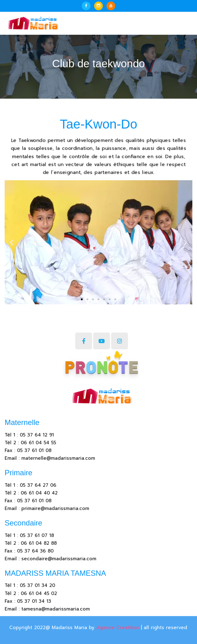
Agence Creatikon (118, 628)
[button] (82, 299)
